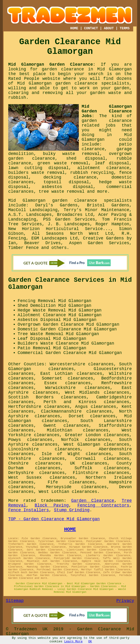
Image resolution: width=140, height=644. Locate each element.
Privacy (125, 601)
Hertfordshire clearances (39, 407)
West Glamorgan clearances (97, 444)
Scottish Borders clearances (47, 397)
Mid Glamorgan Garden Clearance (51, 64)
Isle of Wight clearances (76, 454)
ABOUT (109, 28)
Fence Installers (29, 510)
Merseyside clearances (76, 487)
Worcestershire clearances (82, 364)
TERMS (125, 28)
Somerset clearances (68, 378)
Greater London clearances (97, 435)
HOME (74, 28)
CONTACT (91, 28)
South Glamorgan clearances (70, 367)
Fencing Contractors (103, 505)
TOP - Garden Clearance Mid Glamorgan (54, 519)
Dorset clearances (92, 416)
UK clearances (89, 463)
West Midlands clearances (97, 392)
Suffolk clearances (102, 468)
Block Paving (52, 505)
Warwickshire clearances (78, 388)
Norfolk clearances (86, 440)
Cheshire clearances (34, 463)
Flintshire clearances (101, 473)
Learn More (73, 642)
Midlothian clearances (78, 430)
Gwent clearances (66, 426)
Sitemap (15, 601)
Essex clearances (67, 383)
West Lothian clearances (68, 492)
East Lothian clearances (71, 374)
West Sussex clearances (42, 478)
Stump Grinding (72, 510)
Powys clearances (30, 440)
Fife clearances (71, 482)
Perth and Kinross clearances (86, 402)
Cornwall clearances (102, 459)
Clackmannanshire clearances (76, 411)
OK (90, 642)
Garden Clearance (93, 501)
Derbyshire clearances (36, 473)
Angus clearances (96, 407)
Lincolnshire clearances (44, 449)
